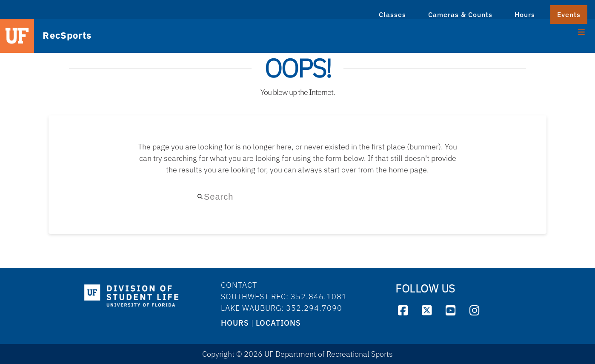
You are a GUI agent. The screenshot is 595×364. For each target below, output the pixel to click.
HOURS (235, 323)
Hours (525, 14)
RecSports (58, 36)
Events (569, 14)
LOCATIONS (278, 323)
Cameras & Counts (460, 14)
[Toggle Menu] (582, 31)
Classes (392, 14)
